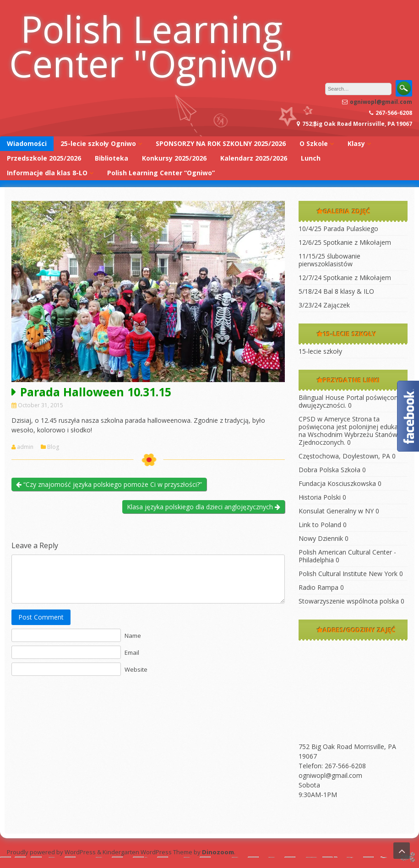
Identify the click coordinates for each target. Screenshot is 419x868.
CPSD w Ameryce (324, 419)
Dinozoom (218, 852)
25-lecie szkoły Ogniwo (98, 143)
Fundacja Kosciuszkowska (337, 483)
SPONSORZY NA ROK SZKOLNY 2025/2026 (221, 143)
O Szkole (314, 143)
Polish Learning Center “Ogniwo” (161, 173)
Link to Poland (320, 525)
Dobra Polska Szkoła (329, 470)
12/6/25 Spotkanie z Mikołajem (345, 242)
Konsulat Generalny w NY (336, 511)
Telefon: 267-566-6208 (332, 766)
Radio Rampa (318, 587)
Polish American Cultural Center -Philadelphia (347, 556)
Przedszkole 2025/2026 (44, 158)
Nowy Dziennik (321, 538)
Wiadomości (27, 143)
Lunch (311, 158)
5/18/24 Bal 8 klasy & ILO (336, 291)
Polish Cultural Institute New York (348, 574)
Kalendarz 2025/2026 (254, 158)
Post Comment (41, 617)
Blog (53, 447)
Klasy (356, 143)
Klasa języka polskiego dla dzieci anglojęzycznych (204, 507)
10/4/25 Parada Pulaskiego (338, 229)
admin (25, 447)
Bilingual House (321, 397)
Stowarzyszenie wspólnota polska (349, 601)
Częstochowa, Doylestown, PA (344, 456)
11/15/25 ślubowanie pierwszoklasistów (329, 260)
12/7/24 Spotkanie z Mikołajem (345, 278)
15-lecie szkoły (320, 351)
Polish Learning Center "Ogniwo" (151, 46)
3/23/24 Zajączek (324, 305)
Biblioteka (112, 158)
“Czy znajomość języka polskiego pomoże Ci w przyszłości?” (109, 484)
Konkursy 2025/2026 (174, 158)
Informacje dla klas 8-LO (47, 173)
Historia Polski (320, 497)
